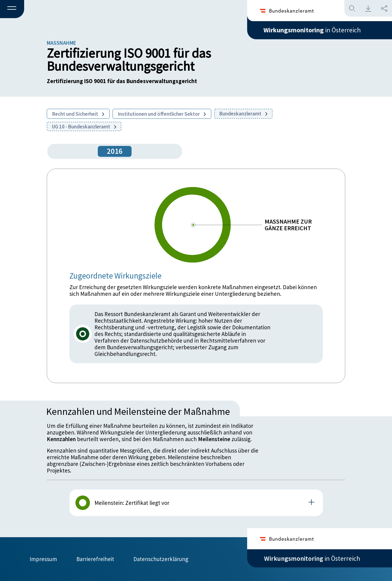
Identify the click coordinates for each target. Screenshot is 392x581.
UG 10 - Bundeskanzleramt (84, 127)
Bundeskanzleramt (243, 114)
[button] (12, 9)
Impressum (43, 559)
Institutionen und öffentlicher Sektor (162, 114)
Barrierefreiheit (95, 559)
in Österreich (312, 30)
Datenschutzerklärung (161, 559)
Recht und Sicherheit (78, 114)
